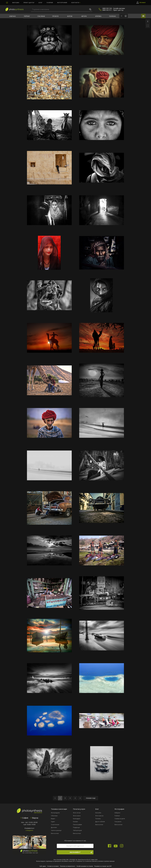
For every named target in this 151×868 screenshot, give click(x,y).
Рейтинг (27, 16)
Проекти (55, 16)
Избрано (13, 16)
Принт (29, 3)
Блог (40, 3)
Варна (34, 818)
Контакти (75, 3)
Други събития (100, 822)
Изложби (98, 813)
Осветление (55, 825)
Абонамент (81, 852)
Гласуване (41, 16)
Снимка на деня (120, 819)
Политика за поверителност (68, 866)
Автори (84, 16)
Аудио (53, 822)
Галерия (50, 3)
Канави (75, 822)
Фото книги (77, 816)
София (24, 818)
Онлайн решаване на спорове (85, 866)
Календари (77, 819)
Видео (53, 819)
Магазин (16, 3)
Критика (98, 16)
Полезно (113, 16)
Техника (98, 819)
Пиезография (77, 825)
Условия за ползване (53, 866)
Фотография (62, 3)
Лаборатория (77, 830)
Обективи (54, 816)
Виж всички (55, 833)
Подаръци (76, 827)
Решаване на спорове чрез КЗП (103, 866)
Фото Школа (99, 816)
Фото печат (77, 813)
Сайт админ (43, 866)
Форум (70, 16)
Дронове (54, 827)
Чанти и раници (56, 830)
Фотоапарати (55, 813)
